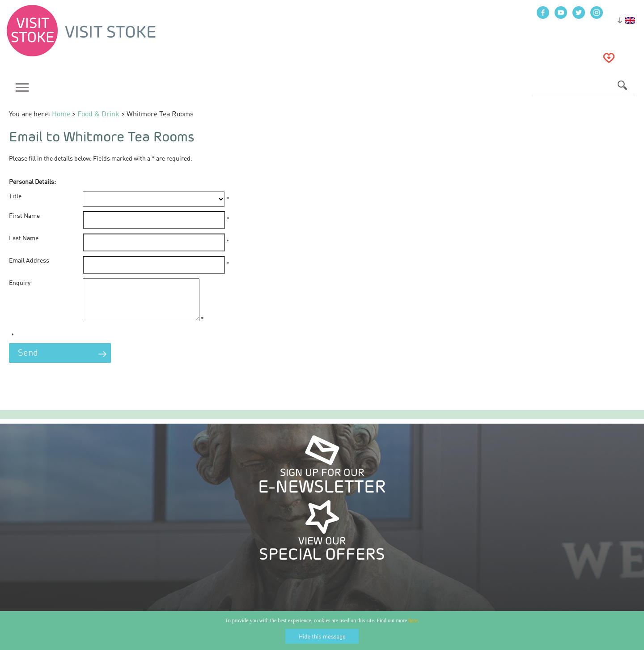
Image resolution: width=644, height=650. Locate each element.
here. (414, 620)
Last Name (24, 238)
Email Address (29, 261)
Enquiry (20, 283)
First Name (24, 216)
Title (15, 196)
